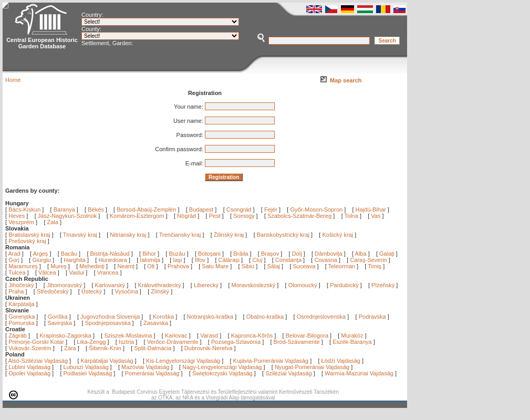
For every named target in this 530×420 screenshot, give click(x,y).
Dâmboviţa (329, 254)
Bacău (70, 254)
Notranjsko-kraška (210, 317)
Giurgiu (42, 260)
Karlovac (176, 335)
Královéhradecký (160, 285)
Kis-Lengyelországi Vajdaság (183, 361)
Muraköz (352, 335)
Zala (53, 222)
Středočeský (53, 291)
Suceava (305, 266)
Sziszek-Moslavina (128, 335)
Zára (70, 348)
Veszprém (21, 222)
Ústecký (92, 291)
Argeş (41, 254)
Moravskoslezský (254, 285)
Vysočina (127, 291)
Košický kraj (337, 235)
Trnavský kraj (81, 235)
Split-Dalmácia (153, 348)
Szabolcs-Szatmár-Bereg (299, 216)
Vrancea (109, 272)
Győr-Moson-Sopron (316, 209)
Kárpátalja (22, 304)
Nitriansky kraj (128, 235)
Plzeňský (383, 285)
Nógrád (186, 216)
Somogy (244, 216)
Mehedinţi (93, 266)
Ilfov (201, 260)
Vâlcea (48, 272)
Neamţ (126, 266)
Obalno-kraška (265, 317)
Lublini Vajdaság (29, 367)
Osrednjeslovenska (321, 317)
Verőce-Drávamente (173, 342)
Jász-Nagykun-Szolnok (67, 216)
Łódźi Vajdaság (341, 361)
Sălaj (275, 266)
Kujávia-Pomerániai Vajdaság (271, 361)
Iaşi (178, 260)
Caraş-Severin (369, 260)
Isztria (126, 342)
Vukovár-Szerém (30, 348)
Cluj (258, 260)
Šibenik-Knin (105, 348)
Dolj (298, 254)
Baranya (64, 209)
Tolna (351, 216)
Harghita (75, 260)
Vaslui (77, 272)
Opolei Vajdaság (29, 373)
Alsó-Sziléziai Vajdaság (38, 361)
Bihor (150, 254)
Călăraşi (230, 260)
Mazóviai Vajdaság (146, 367)
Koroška (163, 317)
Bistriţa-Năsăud (111, 254)
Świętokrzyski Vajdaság (222, 373)
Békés (96, 209)
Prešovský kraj (27, 241)
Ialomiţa (151, 260)
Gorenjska (22, 317)
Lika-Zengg (91, 342)
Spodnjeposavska (108, 323)
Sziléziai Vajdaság (288, 373)
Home (13, 80)
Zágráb (18, 335)
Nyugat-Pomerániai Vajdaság (312, 367)
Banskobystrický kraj (283, 235)
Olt (152, 266)
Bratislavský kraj (29, 235)
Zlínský (160, 291)
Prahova (179, 266)
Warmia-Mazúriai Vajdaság (359, 373)
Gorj (15, 260)
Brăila (241, 254)
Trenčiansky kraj (180, 235)
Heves (17, 216)
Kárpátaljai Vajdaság (107, 361)
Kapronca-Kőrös (252, 335)
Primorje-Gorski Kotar (36, 342)
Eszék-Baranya (352, 342)
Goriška (58, 317)
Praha (16, 291)
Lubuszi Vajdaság (86, 367)
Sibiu (249, 266)
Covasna (326, 260)
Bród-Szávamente (297, 342)
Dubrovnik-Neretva (209, 348)
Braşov (271, 254)
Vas (376, 216)
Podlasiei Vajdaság (88, 373)
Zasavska (156, 323)
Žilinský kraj (230, 235)
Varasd (209, 335)
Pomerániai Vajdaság (152, 373)
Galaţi (388, 254)
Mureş (59, 266)
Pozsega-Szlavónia (236, 342)
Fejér (271, 209)
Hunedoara (113, 260)
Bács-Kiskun (24, 209)
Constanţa (289, 260)
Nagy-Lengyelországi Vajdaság (222, 367)
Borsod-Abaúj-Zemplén (146, 209)
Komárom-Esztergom (137, 216)
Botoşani (210, 254)
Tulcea (18, 272)
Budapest (201, 209)
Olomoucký (303, 285)
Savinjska (60, 323)
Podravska (372, 317)
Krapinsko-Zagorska (65, 335)
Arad (15, 254)
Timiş (375, 266)
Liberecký (206, 285)
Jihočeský (21, 285)
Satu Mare (216, 266)
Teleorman (342, 266)
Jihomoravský (64, 285)
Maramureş (24, 266)
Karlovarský (110, 285)
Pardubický (344, 285)
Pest (215, 216)
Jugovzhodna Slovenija (110, 317)
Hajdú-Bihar (371, 209)
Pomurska (22, 323)
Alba (362, 254)
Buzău (178, 254)
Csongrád (239, 209)
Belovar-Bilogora (307, 335)
